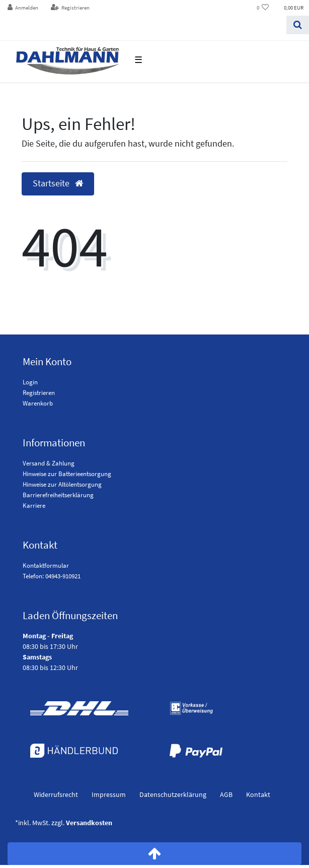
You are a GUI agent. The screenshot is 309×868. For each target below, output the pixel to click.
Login (30, 382)
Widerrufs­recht (56, 794)
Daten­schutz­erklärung (173, 794)
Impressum (109, 794)
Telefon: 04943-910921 (52, 576)
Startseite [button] (58, 183)
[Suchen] (298, 25)
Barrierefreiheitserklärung (58, 495)
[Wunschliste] (263, 8)
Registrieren (39, 393)
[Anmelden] (23, 8)
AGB (226, 794)
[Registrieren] (70, 8)
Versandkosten (89, 823)
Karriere (34, 506)
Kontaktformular (46, 565)
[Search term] (143, 25)
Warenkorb (38, 403)
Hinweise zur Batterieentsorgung (67, 474)
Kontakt (258, 794)
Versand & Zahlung (49, 463)
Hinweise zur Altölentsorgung (62, 484)
